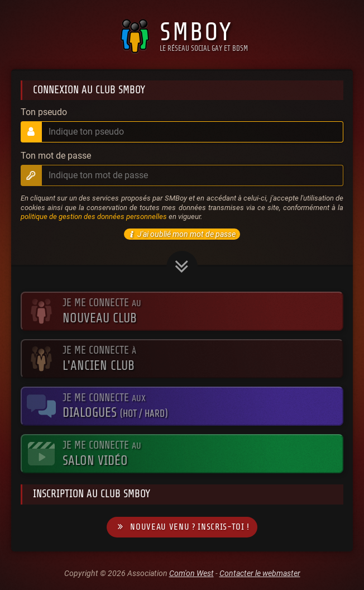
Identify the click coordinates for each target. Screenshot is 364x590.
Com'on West (191, 573)
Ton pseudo (44, 112)
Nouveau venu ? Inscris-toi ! (182, 527)
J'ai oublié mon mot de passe (181, 234)
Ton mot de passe (56, 156)
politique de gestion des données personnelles (94, 217)
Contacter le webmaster (260, 573)
